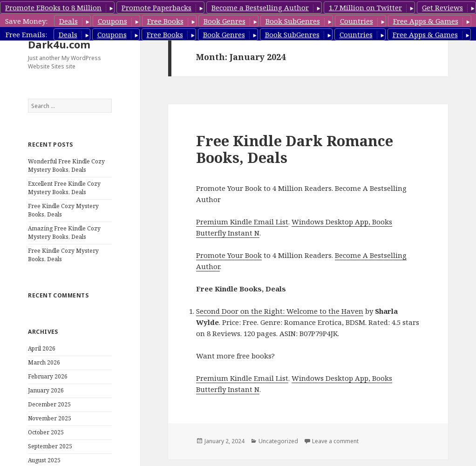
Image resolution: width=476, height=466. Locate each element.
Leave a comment (335, 441)
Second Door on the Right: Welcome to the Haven (280, 311)
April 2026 (42, 348)
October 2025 (46, 432)
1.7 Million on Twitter (365, 7)
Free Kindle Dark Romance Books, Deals (295, 149)
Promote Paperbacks (156, 7)
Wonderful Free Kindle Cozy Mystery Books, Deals (66, 165)
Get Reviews (442, 7)
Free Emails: (26, 34)
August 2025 (44, 460)
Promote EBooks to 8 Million (53, 7)
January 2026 (46, 390)
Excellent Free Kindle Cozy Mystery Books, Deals (64, 188)
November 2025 (50, 418)
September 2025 (50, 446)
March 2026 (44, 362)
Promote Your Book (229, 255)
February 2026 (48, 376)
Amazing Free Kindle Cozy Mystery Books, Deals (64, 233)
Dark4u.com (59, 44)
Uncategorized (278, 441)
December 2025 (49, 404)
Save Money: (26, 21)
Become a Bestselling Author (260, 7)
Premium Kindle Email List (242, 222)
